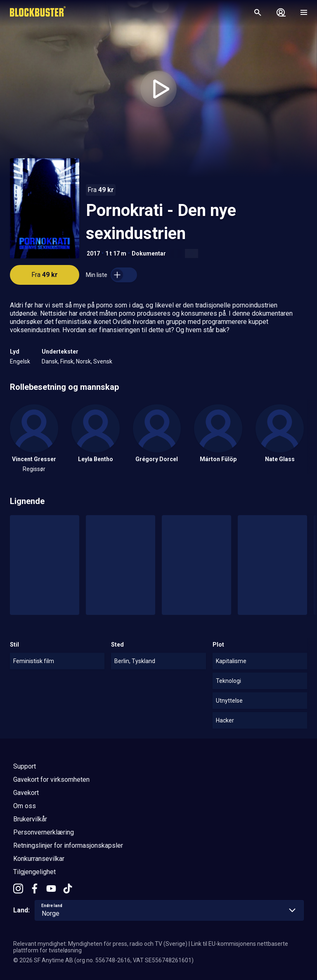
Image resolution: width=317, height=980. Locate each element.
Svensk (103, 361)
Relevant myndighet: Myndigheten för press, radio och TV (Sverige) (100, 944)
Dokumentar (149, 253)
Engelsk (20, 361)
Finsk (67, 361)
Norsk (83, 361)
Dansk (50, 361)
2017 (93, 253)
